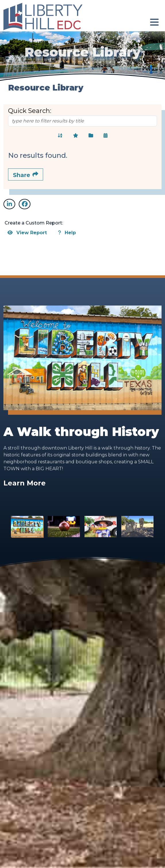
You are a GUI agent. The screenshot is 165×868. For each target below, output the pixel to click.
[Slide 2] (64, 527)
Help (67, 233)
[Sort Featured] (76, 135)
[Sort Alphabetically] (60, 135)
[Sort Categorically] (91, 135)
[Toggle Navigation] (154, 22)
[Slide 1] (27, 527)
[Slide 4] (137, 527)
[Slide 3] (101, 527)
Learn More (25, 483)
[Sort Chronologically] (105, 135)
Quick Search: (30, 111)
